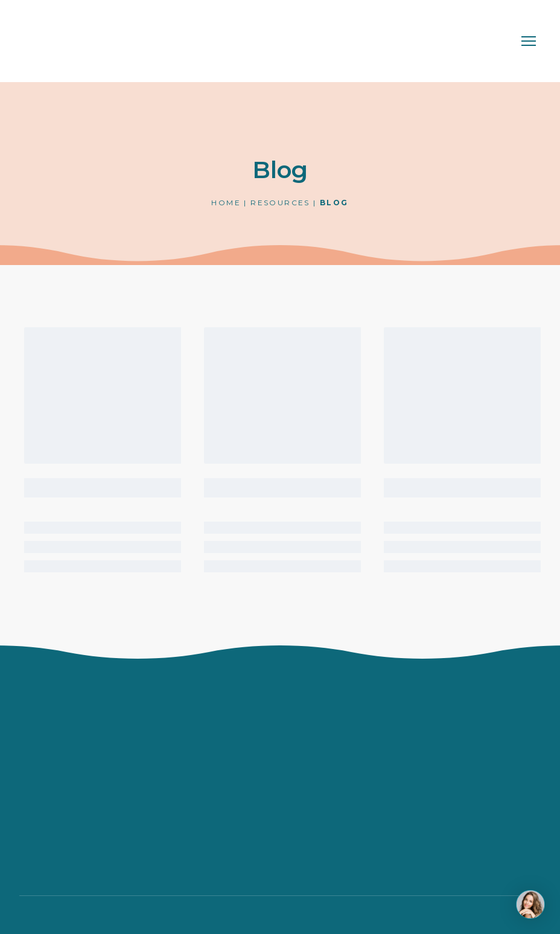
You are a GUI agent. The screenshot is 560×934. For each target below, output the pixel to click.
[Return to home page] (69, 41)
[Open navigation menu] (529, 41)
